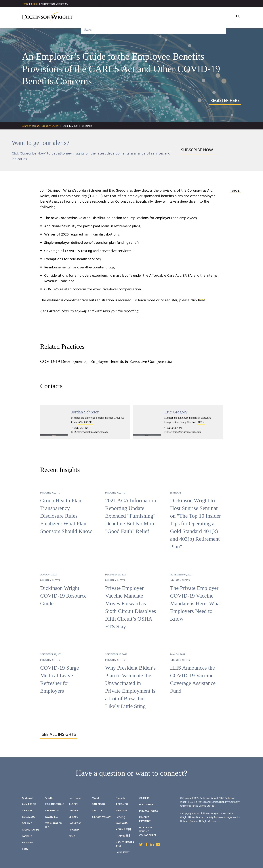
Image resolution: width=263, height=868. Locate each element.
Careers (206, 18)
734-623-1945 (81, 428)
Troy (25, 849)
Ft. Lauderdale (55, 804)
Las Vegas (75, 823)
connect (172, 773)
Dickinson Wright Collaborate (148, 832)
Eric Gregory (176, 412)
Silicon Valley (101, 817)
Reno (72, 836)
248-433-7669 (174, 428)
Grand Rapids (31, 830)
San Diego (99, 804)
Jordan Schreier (85, 412)
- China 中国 (123, 830)
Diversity (183, 18)
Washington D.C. (54, 825)
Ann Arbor (29, 804)
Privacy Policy (149, 811)
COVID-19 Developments (63, 361)
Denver (73, 811)
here (202, 300)
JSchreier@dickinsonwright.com (91, 432)
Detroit (27, 823)
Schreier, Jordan (31, 126)
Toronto (122, 804)
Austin (73, 804)
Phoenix (74, 830)
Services (120, 18)
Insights (35, 4)
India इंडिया (123, 853)
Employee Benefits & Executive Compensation (132, 361)
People (162, 18)
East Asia (122, 823)
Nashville (52, 817)
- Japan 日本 (123, 836)
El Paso (74, 817)
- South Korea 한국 (125, 844)
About (226, 18)
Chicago (27, 811)
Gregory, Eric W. (50, 126)
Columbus (28, 817)
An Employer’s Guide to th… (55, 4)
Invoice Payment (145, 819)
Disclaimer (146, 805)
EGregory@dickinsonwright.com (184, 432)
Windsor (121, 811)
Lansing (27, 836)
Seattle (97, 811)
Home (25, 4)
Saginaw (28, 843)
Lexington (52, 811)
